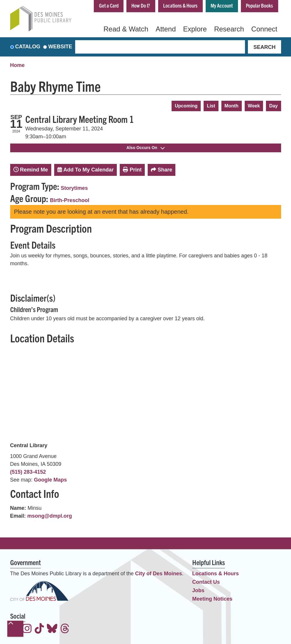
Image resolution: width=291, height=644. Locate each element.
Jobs (198, 590)
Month (232, 106)
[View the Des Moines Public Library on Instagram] (27, 629)
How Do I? (141, 5)
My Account (222, 5)
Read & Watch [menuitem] (126, 29)
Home (17, 66)
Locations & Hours (180, 5)
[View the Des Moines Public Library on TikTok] (39, 629)
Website (60, 47)
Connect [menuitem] (264, 29)
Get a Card (109, 5)
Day (273, 106)
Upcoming (186, 106)
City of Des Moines (159, 574)
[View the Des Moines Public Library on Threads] (65, 629)
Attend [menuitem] (166, 29)
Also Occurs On (145, 148)
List (211, 106)
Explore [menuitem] (195, 29)
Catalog (28, 47)
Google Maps (51, 480)
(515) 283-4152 (28, 472)
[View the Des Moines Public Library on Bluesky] (52, 629)
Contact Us (206, 582)
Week (254, 106)
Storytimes (74, 188)
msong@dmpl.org (50, 516)
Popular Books (259, 5)
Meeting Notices (212, 599)
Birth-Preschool (70, 200)
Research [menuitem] (229, 29)
